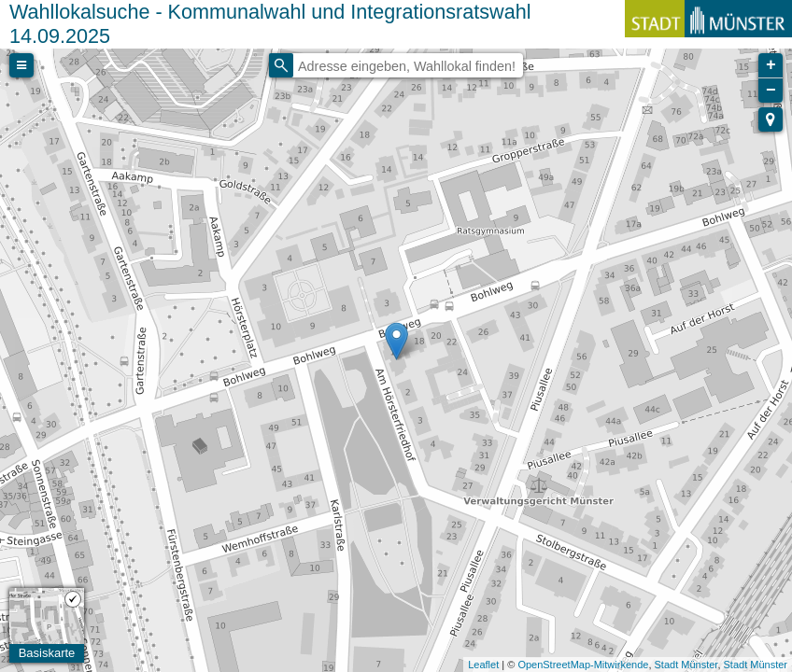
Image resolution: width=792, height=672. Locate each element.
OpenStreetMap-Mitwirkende (583, 665)
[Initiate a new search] (281, 65)
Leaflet (483, 665)
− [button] (771, 91)
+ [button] (771, 65)
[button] (771, 119)
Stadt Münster (686, 665)
